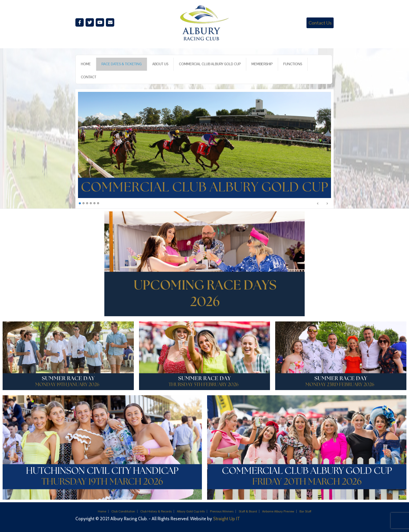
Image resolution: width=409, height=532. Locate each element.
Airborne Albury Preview (278, 511)
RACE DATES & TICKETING (122, 64)
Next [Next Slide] (327, 204)
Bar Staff (305, 511)
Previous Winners (222, 511)
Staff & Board (248, 511)
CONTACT (89, 77)
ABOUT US (160, 64)
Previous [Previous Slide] (318, 204)
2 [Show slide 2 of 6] (83, 203)
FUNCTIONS (293, 64)
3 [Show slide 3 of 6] (87, 203)
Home (102, 511)
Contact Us (320, 23)
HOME (86, 64)
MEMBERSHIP (262, 64)
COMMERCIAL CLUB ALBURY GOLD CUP (210, 64)
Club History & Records (156, 511)
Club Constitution (123, 511)
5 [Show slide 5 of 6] (94, 203)
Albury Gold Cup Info (191, 511)
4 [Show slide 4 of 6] (91, 203)
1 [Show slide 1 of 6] (80, 203)
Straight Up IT (227, 519)
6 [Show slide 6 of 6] (98, 203)
